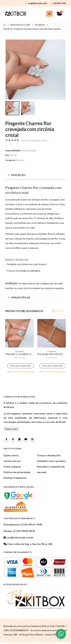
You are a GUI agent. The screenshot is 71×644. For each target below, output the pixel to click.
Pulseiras (20, 160)
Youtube (26, 439)
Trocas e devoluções (49, 455)
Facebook (6, 439)
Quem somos (11, 455)
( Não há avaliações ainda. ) (35, 140)
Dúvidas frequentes (15, 478)
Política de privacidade (17, 472)
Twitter (13, 439)
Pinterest (19, 439)
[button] (49, 14)
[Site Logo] (16, 14)
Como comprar (12, 467)
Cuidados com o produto (51, 461)
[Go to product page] (20, 333)
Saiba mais (11, 429)
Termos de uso (12, 461)
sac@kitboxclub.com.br (36, 3)
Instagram (32, 439)
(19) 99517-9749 (58, 3)
